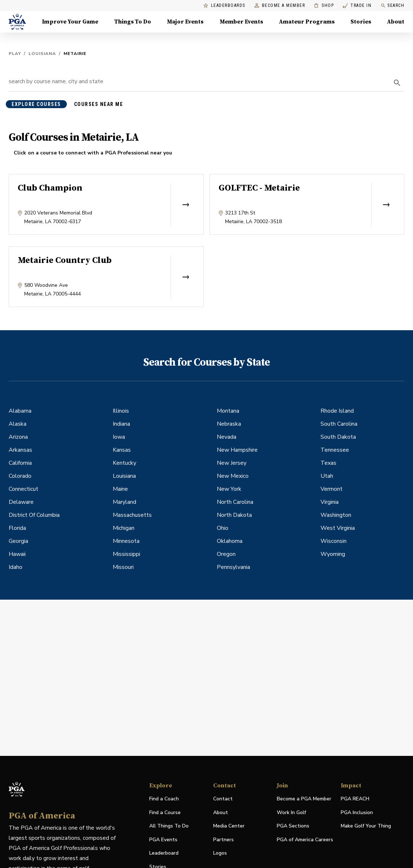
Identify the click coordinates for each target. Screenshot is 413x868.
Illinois (121, 411)
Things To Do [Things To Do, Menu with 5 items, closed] (133, 22)
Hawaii (17, 554)
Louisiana (42, 54)
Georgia (18, 541)
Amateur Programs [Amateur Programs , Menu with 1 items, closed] (307, 22)
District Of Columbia (34, 515)
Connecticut (23, 489)
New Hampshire (237, 450)
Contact (223, 799)
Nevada (227, 437)
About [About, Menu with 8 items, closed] (396, 22)
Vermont (332, 489)
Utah (327, 476)
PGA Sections (293, 826)
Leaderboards (224, 6)
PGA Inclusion (357, 812)
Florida (17, 528)
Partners (223, 840)
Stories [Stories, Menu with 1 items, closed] (361, 22)
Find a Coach (164, 799)
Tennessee (335, 450)
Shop (324, 6)
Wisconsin (334, 541)
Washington (336, 515)
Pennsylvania (233, 567)
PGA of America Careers (305, 840)
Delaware (21, 502)
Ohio (223, 528)
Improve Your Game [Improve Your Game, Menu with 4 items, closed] (70, 22)
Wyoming (333, 554)
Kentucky (124, 463)
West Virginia (338, 528)
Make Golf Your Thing (366, 826)
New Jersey (232, 463)
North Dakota (234, 515)
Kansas (122, 450)
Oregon (226, 554)
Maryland (124, 502)
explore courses (36, 104)
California (20, 463)
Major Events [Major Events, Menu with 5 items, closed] (185, 22)
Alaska (18, 424)
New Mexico (233, 476)
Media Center (229, 826)
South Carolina (339, 424)
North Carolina (235, 502)
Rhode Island (337, 411)
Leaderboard (164, 853)
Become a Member (280, 6)
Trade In (357, 6)
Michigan (124, 528)
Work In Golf (291, 812)
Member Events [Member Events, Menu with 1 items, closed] (241, 22)
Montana (228, 411)
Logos (220, 853)
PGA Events (163, 840)
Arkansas (20, 450)
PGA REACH (355, 799)
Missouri (123, 567)
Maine (120, 489)
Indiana (121, 424)
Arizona (18, 437)
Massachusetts (132, 515)
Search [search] (392, 6)
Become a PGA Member (304, 799)
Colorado (20, 476)
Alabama (20, 411)
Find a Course (165, 812)
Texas (328, 463)
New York (229, 489)
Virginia (330, 502)
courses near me (99, 104)
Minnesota (126, 541)
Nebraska (229, 424)
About (221, 812)
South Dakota (338, 437)
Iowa (119, 437)
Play (15, 54)
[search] (397, 83)
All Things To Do (169, 826)
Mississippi (126, 554)
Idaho (16, 567)
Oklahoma (230, 541)
